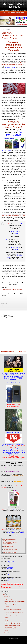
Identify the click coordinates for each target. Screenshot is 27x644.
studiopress (18, 640)
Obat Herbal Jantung (8, 551)
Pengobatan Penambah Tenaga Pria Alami (13, 608)
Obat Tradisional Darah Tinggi (10, 539)
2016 (4, 593)
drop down (5, 15)
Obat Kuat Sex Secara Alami (10, 627)
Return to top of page (13, 639)
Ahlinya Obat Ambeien (8, 547)
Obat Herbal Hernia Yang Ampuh (10, 549)
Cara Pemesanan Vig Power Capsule (16, 13)
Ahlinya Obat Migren (8, 545)
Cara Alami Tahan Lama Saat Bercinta (12, 625)
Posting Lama (23, 352)
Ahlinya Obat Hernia (7, 544)
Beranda (13, 352)
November (6, 631)
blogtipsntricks (14, 642)
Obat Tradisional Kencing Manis (10, 542)
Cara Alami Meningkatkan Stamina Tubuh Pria (13, 622)
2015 (4, 595)
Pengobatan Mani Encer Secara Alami (12, 624)
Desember (6, 596)
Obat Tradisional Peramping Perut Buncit (12, 289)
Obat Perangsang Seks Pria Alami (11, 600)
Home (4, 13)
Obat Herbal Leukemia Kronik (9, 548)
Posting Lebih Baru (6, 352)
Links (23, 15)
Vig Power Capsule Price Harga (14, 5)
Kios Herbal (6, 541)
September (6, 634)
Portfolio (17, 15)
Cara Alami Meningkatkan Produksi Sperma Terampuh (14, 124)
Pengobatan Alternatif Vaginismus (11, 629)
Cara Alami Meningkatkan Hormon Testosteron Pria (14, 601)
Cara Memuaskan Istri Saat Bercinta (11, 598)
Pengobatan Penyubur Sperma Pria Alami (12, 603)
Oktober (6, 632)
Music (11, 15)
